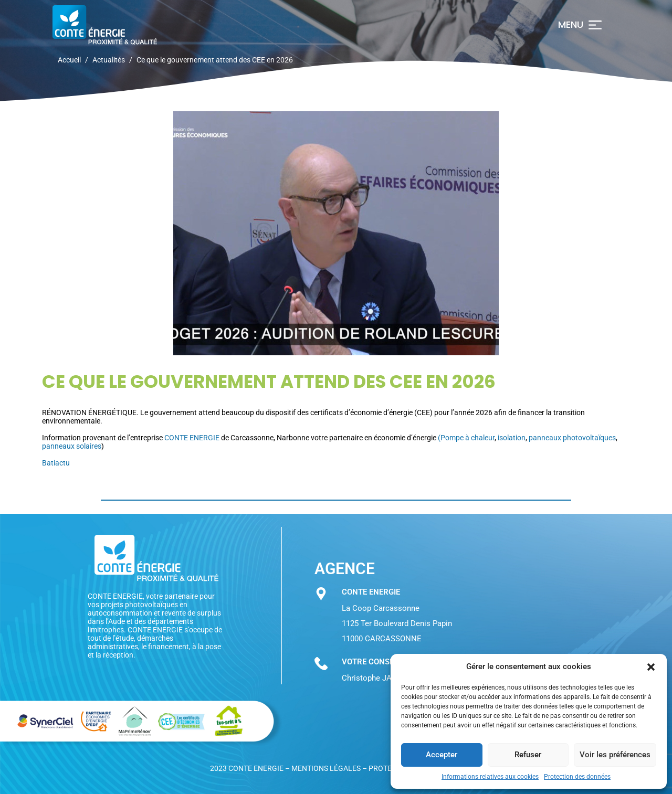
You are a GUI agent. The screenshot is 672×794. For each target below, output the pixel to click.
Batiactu (56, 463)
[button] (651, 667)
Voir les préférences (615, 755)
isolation (512, 438)
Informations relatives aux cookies (490, 777)
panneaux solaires (72, 446)
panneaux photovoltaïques (572, 438)
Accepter (442, 755)
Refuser (528, 755)
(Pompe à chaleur (466, 438)
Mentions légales (326, 768)
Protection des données (577, 777)
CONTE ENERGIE (192, 438)
